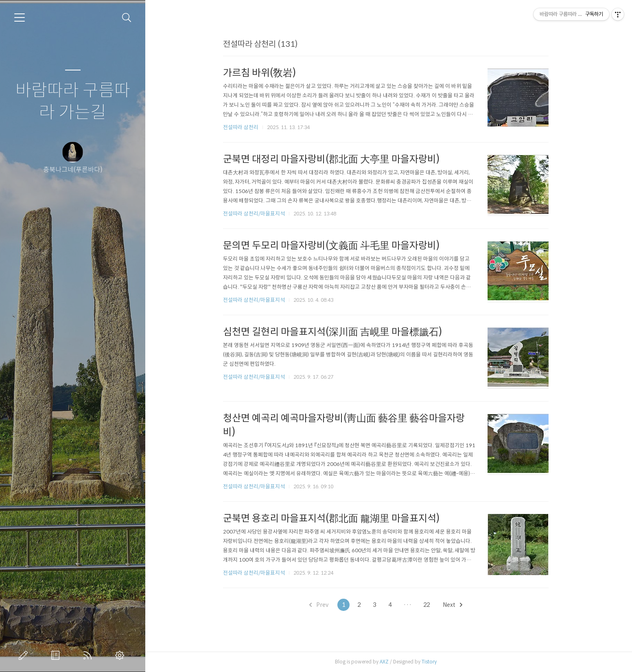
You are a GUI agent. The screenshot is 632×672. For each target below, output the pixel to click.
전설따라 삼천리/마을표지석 (257, 214)
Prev (322, 605)
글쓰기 (25, 655)
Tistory (432, 662)
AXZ (387, 662)
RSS (89, 655)
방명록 (57, 655)
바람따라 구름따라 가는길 (73, 102)
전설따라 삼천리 (244, 127)
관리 (121, 655)
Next (455, 605)
